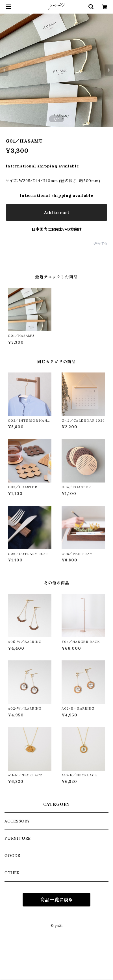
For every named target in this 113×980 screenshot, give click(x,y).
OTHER (12, 873)
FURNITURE (18, 838)
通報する (100, 243)
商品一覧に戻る (57, 900)
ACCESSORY (17, 821)
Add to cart (56, 212)
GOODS (12, 856)
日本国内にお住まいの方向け (57, 229)
